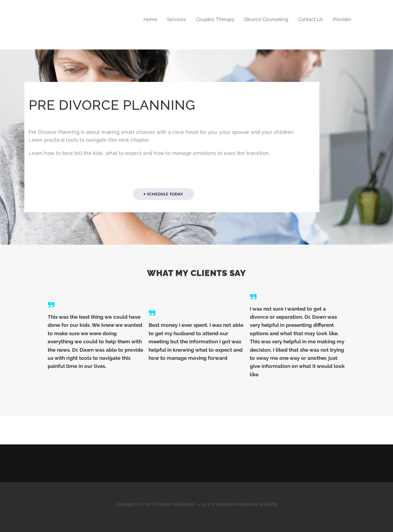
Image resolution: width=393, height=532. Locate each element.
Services (177, 19)
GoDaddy (268, 504)
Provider (342, 19)
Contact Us (310, 19)
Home (150, 19)
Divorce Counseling (266, 19)
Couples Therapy (215, 19)
